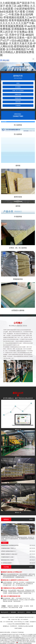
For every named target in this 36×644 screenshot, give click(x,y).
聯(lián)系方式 (29, 616)
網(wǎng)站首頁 (5, 612)
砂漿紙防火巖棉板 (18, 310)
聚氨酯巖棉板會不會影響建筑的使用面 (10, 545)
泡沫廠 (20, 607)
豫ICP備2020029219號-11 (28, 617)
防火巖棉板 (18, 87)
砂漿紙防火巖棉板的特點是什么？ (9, 551)
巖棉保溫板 (18, 102)
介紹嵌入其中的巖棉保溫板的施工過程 (12, 596)
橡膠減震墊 (16, 606)
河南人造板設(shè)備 (13, 607)
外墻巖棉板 (18, 106)
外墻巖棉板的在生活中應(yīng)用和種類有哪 (13, 588)
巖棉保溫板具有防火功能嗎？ (8, 560)
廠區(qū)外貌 (13, 616)
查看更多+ (5, 543)
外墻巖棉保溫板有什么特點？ (8, 557)
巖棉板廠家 (13, 612)
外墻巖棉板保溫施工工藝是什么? (8, 548)
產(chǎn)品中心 (21, 612)
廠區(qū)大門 (18, 457)
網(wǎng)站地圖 (29, 626)
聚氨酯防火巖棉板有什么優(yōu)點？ (9, 554)
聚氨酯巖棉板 (18, 279)
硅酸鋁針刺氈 (18, 94)
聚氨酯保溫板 (18, 98)
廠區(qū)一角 (18, 429)
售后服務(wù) (21, 616)
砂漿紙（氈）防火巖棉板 (18, 91)
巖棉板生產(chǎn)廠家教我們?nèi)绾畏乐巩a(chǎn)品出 (16, 580)
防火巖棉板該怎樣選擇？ (7, 563)
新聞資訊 (28, 612)
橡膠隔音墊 (10, 606)
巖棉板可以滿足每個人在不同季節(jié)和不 (13, 572)
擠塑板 (21, 606)
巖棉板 (18, 83)
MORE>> (31, 519)
